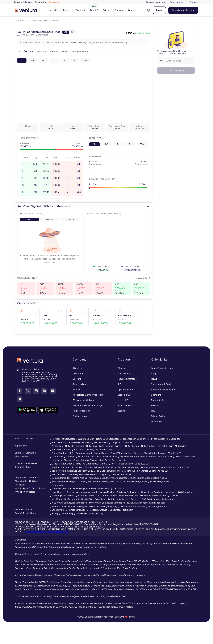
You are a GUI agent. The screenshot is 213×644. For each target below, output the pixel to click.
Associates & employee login (88, 395)
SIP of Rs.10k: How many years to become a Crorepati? (80, 475)
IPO (119, 384)
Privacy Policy (158, 416)
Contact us (78, 374)
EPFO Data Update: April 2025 (153, 471)
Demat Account (84, 453)
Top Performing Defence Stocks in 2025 (72, 471)
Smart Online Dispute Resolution (120, 496)
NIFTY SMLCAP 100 (105, 450)
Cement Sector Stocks (85, 460)
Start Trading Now (176, 71)
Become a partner (156, 2)
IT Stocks (70, 457)
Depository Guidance (153, 492)
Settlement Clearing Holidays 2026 (106, 482)
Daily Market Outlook (63, 464)
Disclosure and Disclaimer (154, 496)
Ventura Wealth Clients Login (88, 406)
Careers (77, 379)
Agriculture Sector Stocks (133, 457)
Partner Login (80, 416)
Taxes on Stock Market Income (150, 453)
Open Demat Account (183, 10)
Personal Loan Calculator (135, 439)
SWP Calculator (86, 439)
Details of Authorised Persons (124, 499)
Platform (119, 10)
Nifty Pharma (132, 446)
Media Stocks (110, 457)
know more (55, 2)
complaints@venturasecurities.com (47, 531)
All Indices (57, 446)
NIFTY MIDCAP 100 (62, 450)
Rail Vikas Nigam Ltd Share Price (44, 21)
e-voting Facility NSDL (63, 496)
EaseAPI (94, 10)
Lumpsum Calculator (122, 443)
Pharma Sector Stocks (161, 457)
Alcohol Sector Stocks (89, 457)
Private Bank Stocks (185, 457)
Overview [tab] (24, 51)
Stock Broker (59, 510)
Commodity (67, 514)
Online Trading (59, 453)
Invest (54, 10)
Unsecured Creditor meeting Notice (108, 478)
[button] (22, 60)
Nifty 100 (162, 446)
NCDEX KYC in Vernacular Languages (146, 503)
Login (159, 10)
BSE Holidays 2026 (159, 482)
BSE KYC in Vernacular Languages (159, 499)
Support (194, 2)
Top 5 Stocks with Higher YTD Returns (115, 471)
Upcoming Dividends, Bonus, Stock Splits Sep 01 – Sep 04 (158, 467)
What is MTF (175, 453)
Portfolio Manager (77, 510)
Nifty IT (119, 446)
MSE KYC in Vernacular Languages (69, 506)
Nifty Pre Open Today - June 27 (92, 464)
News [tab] (60, 52)
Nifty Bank (91, 446)
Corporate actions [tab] (76, 52)
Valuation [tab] (37, 52)
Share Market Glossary (163, 390)
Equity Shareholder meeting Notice (148, 478)
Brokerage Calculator (80, 443)
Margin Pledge (107, 492)
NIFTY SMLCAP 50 (83, 450)
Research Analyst (98, 510)
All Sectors (58, 457)
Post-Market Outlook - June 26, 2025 (130, 464)
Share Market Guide (162, 384)
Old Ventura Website (84, 400)
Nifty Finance (106, 446)
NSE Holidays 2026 (137, 482)
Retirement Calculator (63, 439)
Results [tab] (50, 52)
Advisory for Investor (128, 492)
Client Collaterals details (132, 506)
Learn (132, 10)
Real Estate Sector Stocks (113, 460)
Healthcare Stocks (61, 460)
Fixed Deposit (125, 406)
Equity (55, 514)
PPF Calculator (157, 439)
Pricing (107, 10)
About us (77, 368)
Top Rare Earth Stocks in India (67, 467)
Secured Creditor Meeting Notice (69, 478)
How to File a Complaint (93, 499)
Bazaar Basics (158, 400)
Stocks (23, 21)
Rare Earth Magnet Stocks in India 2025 (105, 467)
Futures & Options (127, 379)
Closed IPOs (124, 395)
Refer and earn (177, 2)
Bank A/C (175, 496)
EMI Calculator (59, 443)
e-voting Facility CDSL (89, 496)
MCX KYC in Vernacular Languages (107, 503)
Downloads (157, 422)
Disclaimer (81, 514)
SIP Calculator (101, 443)
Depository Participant (121, 510)
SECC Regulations (157, 506)
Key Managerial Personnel (65, 499)
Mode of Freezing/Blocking (103, 506)
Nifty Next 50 (148, 446)
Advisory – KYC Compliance (181, 492)
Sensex (80, 446)
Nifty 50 (69, 446)
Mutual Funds (125, 374)
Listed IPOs (124, 400)
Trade (67, 10)
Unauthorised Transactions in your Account (74, 492)
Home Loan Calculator (108, 439)
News (154, 379)
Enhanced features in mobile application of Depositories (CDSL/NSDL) (89, 489)
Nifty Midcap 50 (178, 446)
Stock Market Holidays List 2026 (69, 482)
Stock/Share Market (121, 453)
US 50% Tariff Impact (122, 475)
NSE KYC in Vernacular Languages (69, 503)
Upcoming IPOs (126, 390)
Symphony (57, 485)
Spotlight (81, 10)
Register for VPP (81, 411)
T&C (153, 411)
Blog (153, 374)
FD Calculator (174, 439)
